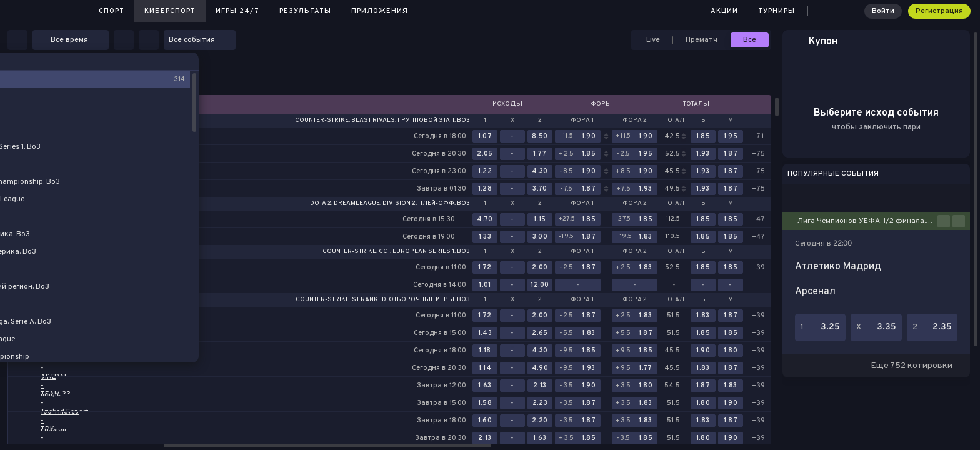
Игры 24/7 (237, 11)
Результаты (305, 11)
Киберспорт (170, 11)
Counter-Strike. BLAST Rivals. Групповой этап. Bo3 (382, 121)
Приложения (380, 11)
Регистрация (939, 11)
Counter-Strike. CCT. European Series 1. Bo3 (396, 252)
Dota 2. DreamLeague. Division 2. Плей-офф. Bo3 (390, 204)
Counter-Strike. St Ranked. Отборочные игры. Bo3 (383, 300)
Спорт (112, 11)
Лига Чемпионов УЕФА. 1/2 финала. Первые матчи (867, 221)
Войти (883, 11)
